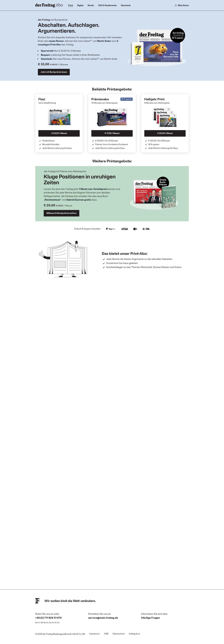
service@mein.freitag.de (103, 618)
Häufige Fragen (151, 618)
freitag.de (134, 634)
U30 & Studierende (107, 5)
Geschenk (126, 5)
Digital (80, 5)
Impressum (95, 634)
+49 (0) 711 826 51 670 (48, 618)
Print (71, 5)
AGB (106, 634)
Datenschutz (119, 634)
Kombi (91, 5)
